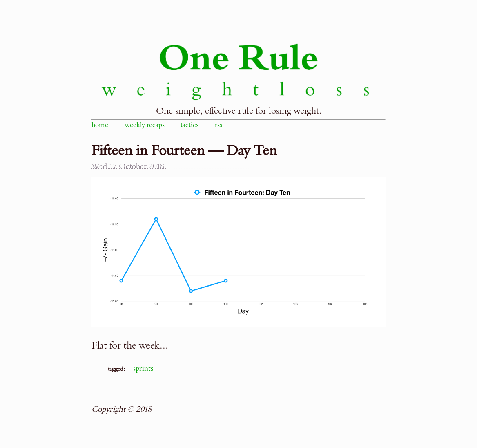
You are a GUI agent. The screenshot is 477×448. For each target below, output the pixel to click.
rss (218, 125)
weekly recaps (145, 125)
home (100, 125)
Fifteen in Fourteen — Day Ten (184, 151)
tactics (189, 125)
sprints (143, 368)
